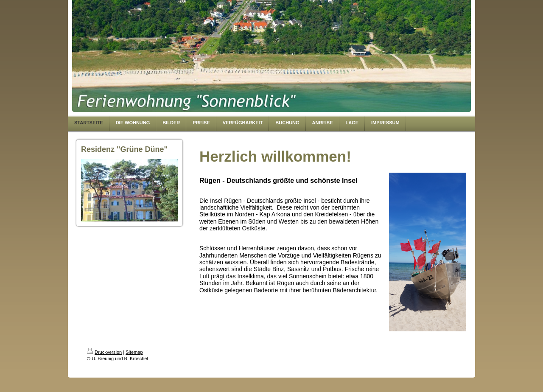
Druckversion (104, 352)
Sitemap (134, 352)
